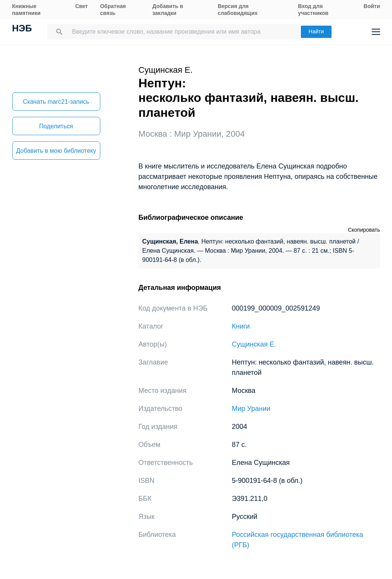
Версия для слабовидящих (238, 10)
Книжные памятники (26, 10)
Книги (241, 326)
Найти (316, 31)
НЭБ (22, 29)
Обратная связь (113, 10)
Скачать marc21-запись (56, 102)
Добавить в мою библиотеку (56, 151)
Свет (81, 6)
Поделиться (56, 126)
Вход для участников (313, 10)
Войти (372, 6)
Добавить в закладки (168, 10)
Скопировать (364, 230)
